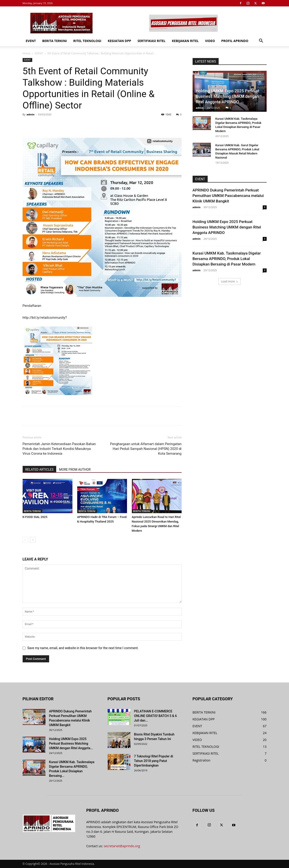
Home (27, 53)
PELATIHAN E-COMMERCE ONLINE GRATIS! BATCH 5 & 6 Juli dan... (155, 716)
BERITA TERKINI (55, 41)
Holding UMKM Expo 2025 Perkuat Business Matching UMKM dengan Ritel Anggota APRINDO (228, 96)
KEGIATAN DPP (119, 41)
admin (30, 114)
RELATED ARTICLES (40, 470)
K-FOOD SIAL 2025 (35, 517)
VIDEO (210, 41)
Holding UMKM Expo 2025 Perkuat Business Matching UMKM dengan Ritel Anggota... (71, 743)
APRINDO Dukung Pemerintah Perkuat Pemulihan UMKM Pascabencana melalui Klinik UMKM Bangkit (228, 196)
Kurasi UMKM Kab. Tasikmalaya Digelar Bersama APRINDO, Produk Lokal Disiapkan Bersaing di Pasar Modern (227, 259)
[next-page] (33, 540)
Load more (229, 281)
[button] (261, 41)
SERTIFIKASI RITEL (152, 41)
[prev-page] (25, 540)
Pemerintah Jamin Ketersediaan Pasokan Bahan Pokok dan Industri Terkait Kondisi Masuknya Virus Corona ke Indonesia (59, 449)
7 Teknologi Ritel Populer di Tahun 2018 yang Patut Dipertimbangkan (154, 761)
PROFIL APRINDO (235, 41)
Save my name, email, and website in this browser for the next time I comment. (83, 648)
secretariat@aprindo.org (122, 846)
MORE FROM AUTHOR (75, 470)
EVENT (31, 41)
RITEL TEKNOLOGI (87, 41)
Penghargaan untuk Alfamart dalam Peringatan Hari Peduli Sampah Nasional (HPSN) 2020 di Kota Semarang (146, 449)
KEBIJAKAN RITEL (185, 41)
